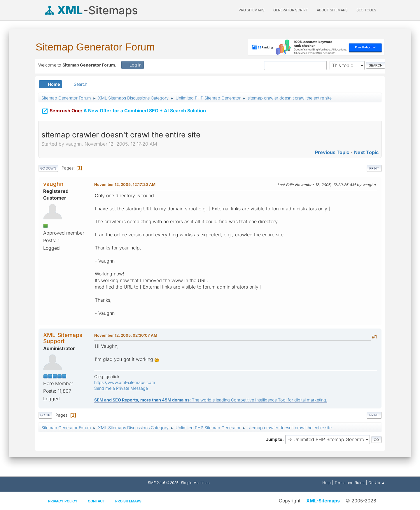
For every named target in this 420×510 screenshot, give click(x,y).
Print (374, 168)
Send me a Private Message (121, 388)
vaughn (53, 184)
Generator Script (291, 10)
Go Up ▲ (377, 483)
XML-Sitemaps (323, 501)
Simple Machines (195, 483)
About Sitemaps (332, 10)
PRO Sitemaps (252, 10)
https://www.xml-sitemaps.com (125, 382)
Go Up (45, 415)
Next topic (366, 152)
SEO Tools (366, 10)
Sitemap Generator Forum (95, 47)
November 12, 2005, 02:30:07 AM (126, 335)
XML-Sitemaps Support (63, 338)
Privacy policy (63, 501)
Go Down (48, 168)
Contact (96, 501)
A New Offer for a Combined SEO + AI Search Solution (124, 111)
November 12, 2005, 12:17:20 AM (125, 184)
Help (327, 483)
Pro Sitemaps (128, 501)
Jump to (274, 439)
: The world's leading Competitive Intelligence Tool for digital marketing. (211, 400)
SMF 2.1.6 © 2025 (163, 483)
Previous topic (332, 152)
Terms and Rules (350, 483)
